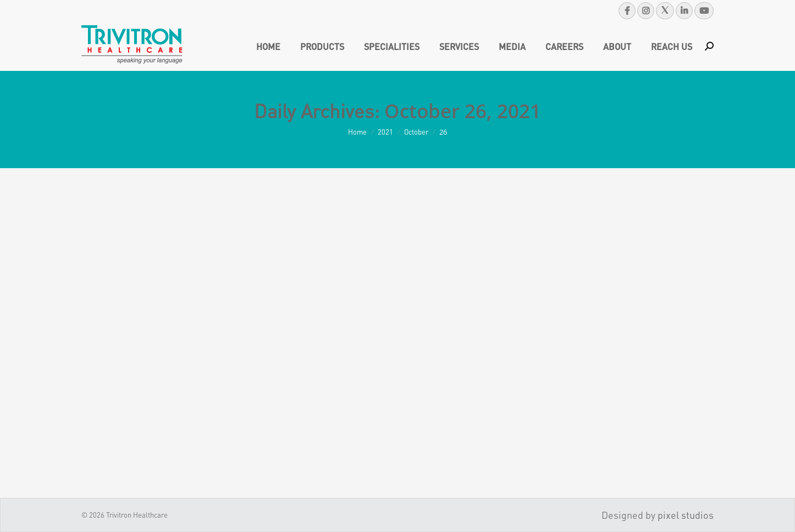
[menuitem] (268, 46)
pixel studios (686, 515)
